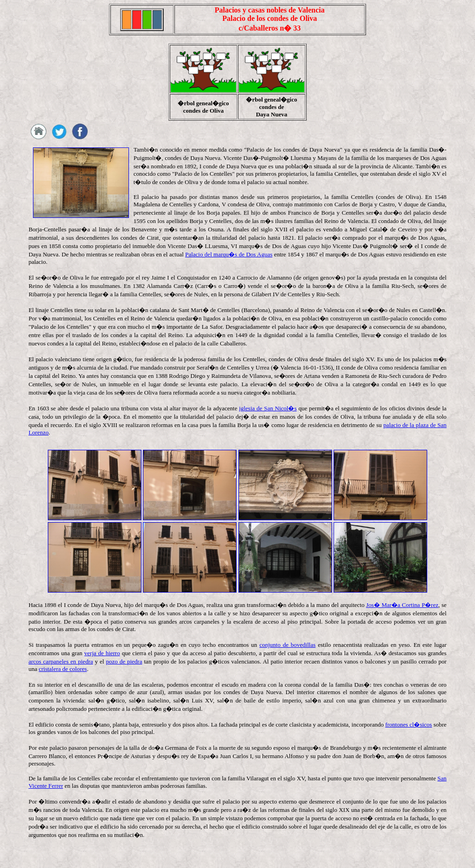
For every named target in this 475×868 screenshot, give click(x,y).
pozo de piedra (124, 661)
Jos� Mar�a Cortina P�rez (402, 605)
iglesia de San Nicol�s (268, 408)
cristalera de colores (63, 669)
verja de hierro (102, 653)
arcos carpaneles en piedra (61, 661)
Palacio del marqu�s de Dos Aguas (229, 254)
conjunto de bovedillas (287, 645)
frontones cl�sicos (408, 724)
